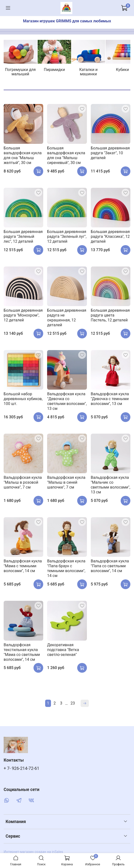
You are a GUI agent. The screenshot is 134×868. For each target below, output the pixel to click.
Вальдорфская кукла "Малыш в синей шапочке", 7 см (66, 484)
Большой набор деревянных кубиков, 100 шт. (23, 400)
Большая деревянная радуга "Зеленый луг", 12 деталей (67, 238)
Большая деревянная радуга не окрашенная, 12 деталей (67, 319)
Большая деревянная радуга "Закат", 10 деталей (110, 155)
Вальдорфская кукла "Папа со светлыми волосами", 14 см (110, 568)
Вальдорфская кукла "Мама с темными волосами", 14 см (23, 568)
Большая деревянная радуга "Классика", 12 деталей (110, 238)
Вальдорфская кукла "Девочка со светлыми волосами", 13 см (67, 403)
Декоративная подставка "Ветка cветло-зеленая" (63, 651)
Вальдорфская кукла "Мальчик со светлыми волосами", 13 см (111, 486)
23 (73, 705)
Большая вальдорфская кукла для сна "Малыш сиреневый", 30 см (66, 157)
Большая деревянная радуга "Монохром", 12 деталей (23, 317)
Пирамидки (63, 73)
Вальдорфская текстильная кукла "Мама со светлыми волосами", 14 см (22, 654)
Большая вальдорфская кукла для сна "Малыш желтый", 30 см (23, 157)
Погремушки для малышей (24, 75)
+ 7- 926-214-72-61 (21, 769)
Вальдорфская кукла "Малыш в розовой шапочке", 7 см (23, 484)
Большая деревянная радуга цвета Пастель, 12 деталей (110, 317)
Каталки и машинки (103, 73)
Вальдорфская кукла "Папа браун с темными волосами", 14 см (66, 570)
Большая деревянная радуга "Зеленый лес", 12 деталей (23, 238)
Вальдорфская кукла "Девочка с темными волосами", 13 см (110, 400)
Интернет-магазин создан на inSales (33, 853)
